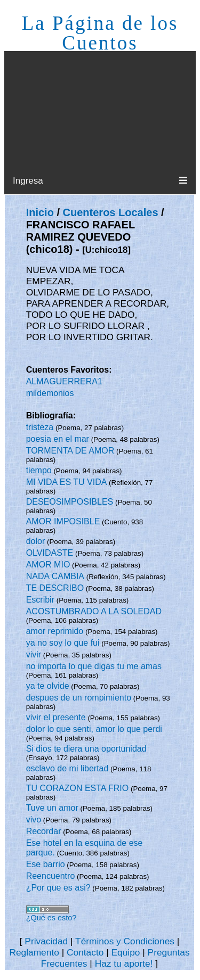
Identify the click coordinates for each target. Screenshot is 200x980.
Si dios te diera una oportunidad (86, 749)
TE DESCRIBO (55, 588)
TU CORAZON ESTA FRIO (78, 788)
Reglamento (34, 952)
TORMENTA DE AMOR (70, 451)
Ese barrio (46, 864)
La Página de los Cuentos (100, 33)
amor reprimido (55, 631)
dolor (36, 541)
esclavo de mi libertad (67, 768)
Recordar (44, 831)
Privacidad (46, 941)
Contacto (85, 952)
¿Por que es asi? (58, 888)
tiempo (39, 470)
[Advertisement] (100, 110)
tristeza (40, 427)
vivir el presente (56, 717)
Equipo (125, 952)
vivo (34, 820)
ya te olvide (48, 686)
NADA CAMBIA (55, 576)
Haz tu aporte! (124, 963)
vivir (34, 654)
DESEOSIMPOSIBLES (70, 502)
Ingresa (28, 181)
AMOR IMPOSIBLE (63, 521)
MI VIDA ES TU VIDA (67, 482)
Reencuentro (51, 876)
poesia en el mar (58, 439)
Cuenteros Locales (111, 212)
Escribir (40, 600)
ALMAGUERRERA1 (64, 381)
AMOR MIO (48, 565)
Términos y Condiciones (125, 941)
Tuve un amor (52, 808)
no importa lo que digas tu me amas (94, 666)
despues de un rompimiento (79, 698)
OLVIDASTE (50, 553)
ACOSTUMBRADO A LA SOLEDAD (94, 611)
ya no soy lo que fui (63, 643)
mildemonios (50, 393)
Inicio (40, 212)
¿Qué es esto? (51, 918)
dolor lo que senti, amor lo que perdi (94, 729)
